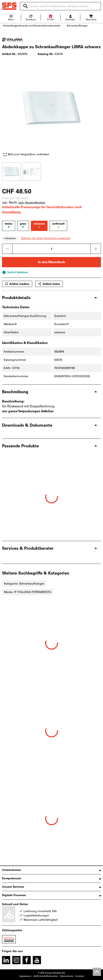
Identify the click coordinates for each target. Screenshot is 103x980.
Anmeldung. (12, 212)
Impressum (25, 976)
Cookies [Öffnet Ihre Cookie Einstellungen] (80, 976)
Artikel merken (17, 284)
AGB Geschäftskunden (46, 976)
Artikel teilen (49, 284)
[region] (51, 171)
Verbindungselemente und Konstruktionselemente (32, 26)
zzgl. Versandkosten (32, 203)
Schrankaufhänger (77, 26)
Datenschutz (67, 976)
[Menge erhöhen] (96, 249)
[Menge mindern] (7, 249)
